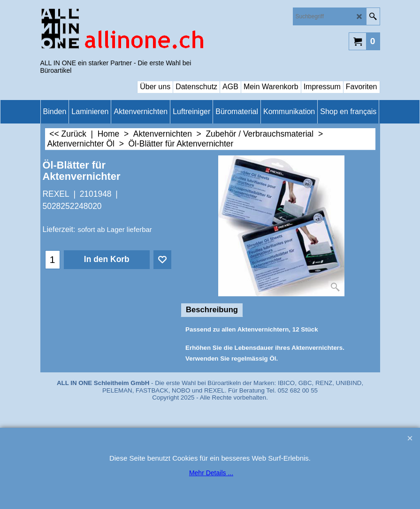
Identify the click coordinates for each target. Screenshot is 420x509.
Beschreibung (212, 310)
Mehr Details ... (211, 473)
